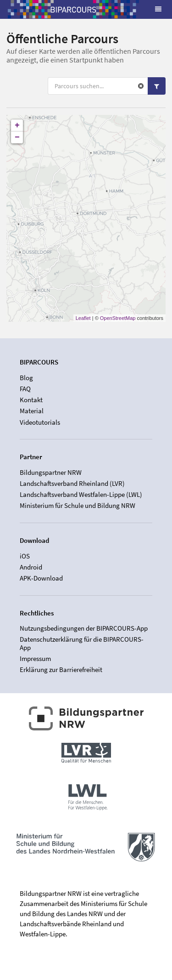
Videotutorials (40, 422)
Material (32, 411)
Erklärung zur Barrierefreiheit (61, 669)
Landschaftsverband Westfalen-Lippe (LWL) (81, 494)
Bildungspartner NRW (51, 473)
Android (31, 567)
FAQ (25, 389)
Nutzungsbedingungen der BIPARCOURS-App (84, 628)
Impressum (35, 658)
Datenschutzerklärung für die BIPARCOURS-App (82, 643)
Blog (26, 378)
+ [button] (17, 125)
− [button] (17, 137)
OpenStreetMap (118, 318)
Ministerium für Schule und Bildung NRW (78, 505)
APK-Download (41, 578)
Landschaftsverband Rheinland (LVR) (72, 483)
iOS (25, 556)
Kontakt (31, 400)
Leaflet (83, 318)
